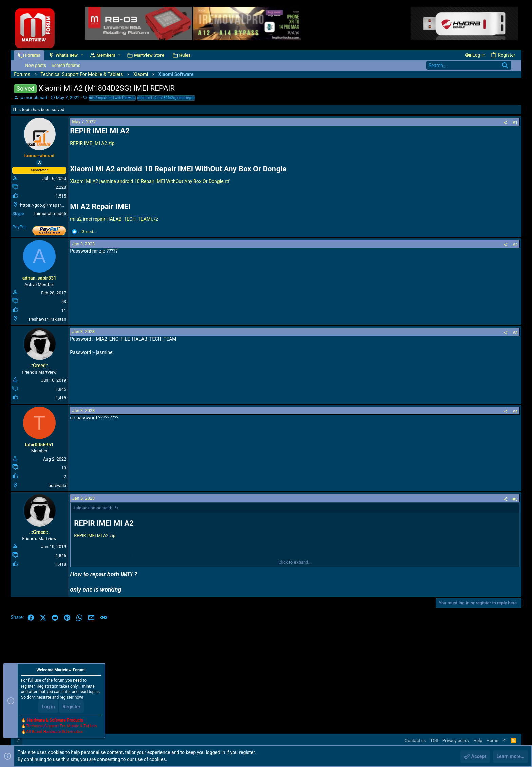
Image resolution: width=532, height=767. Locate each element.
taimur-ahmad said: (93, 508)
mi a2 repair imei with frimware (112, 98)
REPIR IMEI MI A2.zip (92, 143)
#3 (515, 333)
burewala (58, 485)
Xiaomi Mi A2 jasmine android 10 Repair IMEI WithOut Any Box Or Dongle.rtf (150, 181)
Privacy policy (456, 740)
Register (71, 707)
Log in (48, 707)
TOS (434, 740)
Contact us (415, 740)
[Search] (469, 65)
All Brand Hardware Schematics (55, 732)
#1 (515, 123)
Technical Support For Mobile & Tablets (61, 726)
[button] (82, 55)
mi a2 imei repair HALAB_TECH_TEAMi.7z (114, 219)
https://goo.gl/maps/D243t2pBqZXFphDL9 (62, 205)
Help (478, 740)
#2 (515, 245)
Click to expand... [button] (295, 562)
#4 (515, 411)
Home (492, 740)
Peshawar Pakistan (48, 319)
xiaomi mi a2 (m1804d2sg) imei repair (166, 98)
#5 (515, 499)
